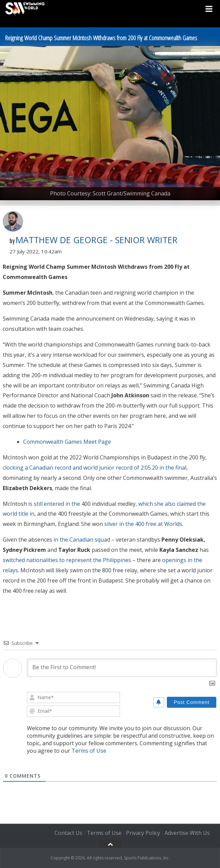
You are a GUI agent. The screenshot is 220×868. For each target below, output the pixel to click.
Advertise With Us (187, 833)
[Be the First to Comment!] (122, 668)
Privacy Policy (143, 833)
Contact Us (68, 833)
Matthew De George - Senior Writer (97, 240)
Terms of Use (89, 751)
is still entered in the (54, 504)
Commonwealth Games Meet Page (67, 442)
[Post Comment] (192, 702)
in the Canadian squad (82, 540)
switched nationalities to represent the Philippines (67, 560)
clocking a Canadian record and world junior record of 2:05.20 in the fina (94, 468)
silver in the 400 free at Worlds (143, 524)
